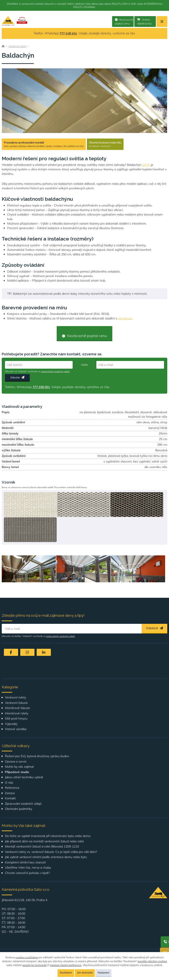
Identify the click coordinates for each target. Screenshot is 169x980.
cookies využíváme (27, 957)
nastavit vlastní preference (66, 965)
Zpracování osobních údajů (23, 804)
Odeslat (17, 377)
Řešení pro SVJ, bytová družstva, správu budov (37, 756)
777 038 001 (68, 33)
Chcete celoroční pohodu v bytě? (27, 873)
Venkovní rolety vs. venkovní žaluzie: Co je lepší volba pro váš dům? (51, 852)
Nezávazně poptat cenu (124, 22)
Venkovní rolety (17, 46)
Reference (12, 788)
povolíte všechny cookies (152, 961)
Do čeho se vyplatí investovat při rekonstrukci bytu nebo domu (48, 836)
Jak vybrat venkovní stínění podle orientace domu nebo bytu (46, 857)
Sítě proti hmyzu (16, 719)
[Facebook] (11, 652)
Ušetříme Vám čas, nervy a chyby (28, 868)
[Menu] (162, 22)
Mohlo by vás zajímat (19, 767)
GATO (146, 165)
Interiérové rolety (17, 713)
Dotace (10, 793)
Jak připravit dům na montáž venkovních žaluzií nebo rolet (44, 841)
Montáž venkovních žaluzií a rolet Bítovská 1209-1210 (42, 847)
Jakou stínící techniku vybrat (24, 777)
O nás (9, 783)
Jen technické (85, 973)
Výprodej (11, 724)
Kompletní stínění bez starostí (25, 862)
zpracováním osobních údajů (55, 371)
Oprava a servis (16, 762)
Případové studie (17, 772)
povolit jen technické (35, 965)
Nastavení (103, 973)
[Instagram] (27, 652)
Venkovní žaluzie (16, 703)
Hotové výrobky (16, 729)
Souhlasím (66, 973)
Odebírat (154, 628)
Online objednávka (144, 22)
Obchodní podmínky (19, 809)
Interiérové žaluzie (17, 708)
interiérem (125, 318)
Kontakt (10, 798)
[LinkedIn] (44, 652)
